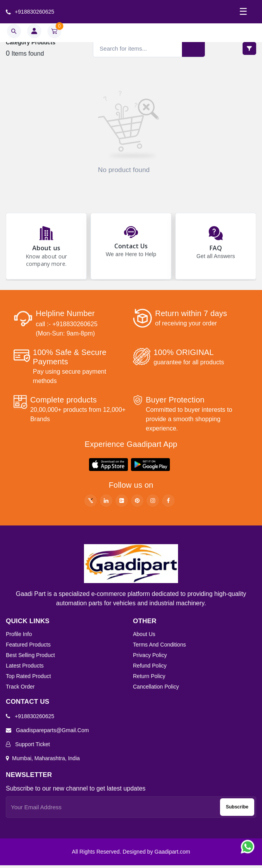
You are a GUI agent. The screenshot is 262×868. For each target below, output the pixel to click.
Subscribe (237, 810)
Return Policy (149, 679)
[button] (108, 467)
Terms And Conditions (159, 647)
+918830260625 (30, 12)
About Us (144, 637)
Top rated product (28, 679)
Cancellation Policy (156, 689)
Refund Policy (150, 668)
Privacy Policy (150, 658)
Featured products (28, 647)
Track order (20, 689)
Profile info (19, 637)
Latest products (25, 668)
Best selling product (30, 658)
